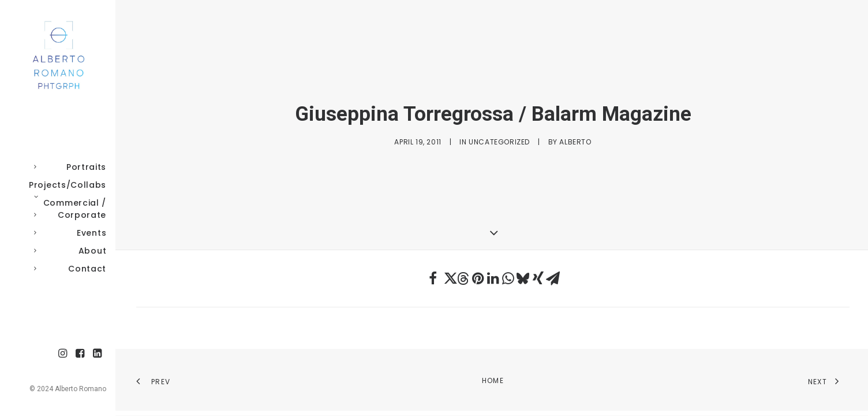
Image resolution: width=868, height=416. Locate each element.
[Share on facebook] (433, 278)
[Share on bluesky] (523, 278)
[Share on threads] (463, 278)
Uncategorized (499, 142)
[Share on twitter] (448, 278)
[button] (63, 354)
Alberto (575, 142)
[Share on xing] (538, 278)
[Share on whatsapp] (508, 278)
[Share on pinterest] (478, 278)
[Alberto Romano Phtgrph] (57, 55)
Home (493, 380)
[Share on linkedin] (493, 278)
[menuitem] (63, 354)
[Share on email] (553, 278)
